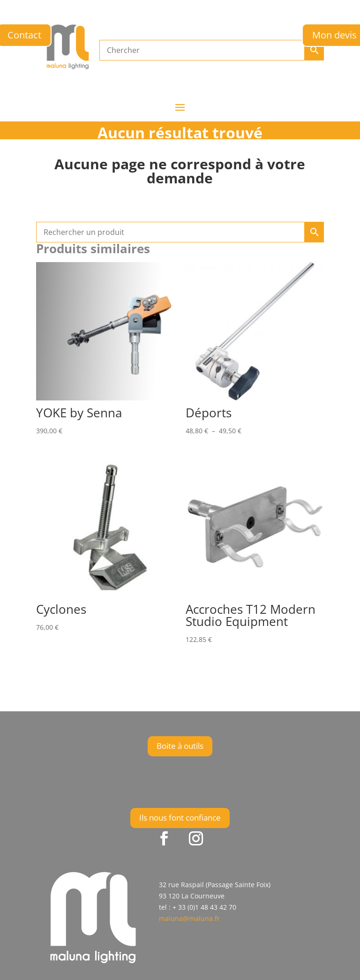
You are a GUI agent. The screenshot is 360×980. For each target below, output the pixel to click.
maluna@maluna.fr (189, 918)
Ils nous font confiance (180, 818)
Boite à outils (180, 746)
